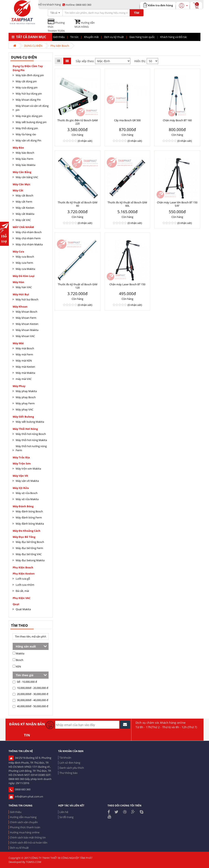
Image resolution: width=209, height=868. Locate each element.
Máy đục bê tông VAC (29, 554)
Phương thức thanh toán (25, 827)
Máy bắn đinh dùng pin (30, 75)
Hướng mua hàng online (25, 832)
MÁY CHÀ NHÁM (23, 227)
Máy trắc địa (21, 457)
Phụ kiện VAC (22, 598)
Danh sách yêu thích (72, 768)
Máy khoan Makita (27, 330)
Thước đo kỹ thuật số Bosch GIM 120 (78, 286)
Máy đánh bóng (23, 506)
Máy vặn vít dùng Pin (28, 140)
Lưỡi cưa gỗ (23, 579)
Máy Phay (19, 386)
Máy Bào (18, 148)
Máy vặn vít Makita (27, 481)
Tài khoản (65, 758)
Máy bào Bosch (25, 153)
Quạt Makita (23, 609)
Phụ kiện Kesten (24, 574)
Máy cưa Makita (25, 269)
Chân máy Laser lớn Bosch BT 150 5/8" (177, 204)
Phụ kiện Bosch (60, 46)
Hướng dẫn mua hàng (23, 817)
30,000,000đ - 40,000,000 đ (30, 700)
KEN (17, 666)
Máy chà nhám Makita (29, 244)
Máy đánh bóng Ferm (29, 517)
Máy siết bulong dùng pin (31, 122)
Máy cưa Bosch (25, 257)
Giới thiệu (16, 812)
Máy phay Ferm (25, 403)
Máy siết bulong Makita (30, 422)
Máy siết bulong (23, 417)
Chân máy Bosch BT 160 (177, 120)
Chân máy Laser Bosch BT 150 (127, 284)
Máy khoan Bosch (27, 312)
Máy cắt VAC (23, 220)
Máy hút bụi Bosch (27, 299)
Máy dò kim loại (24, 276)
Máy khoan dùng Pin (28, 100)
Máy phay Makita (26, 391)
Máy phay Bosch (26, 397)
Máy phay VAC (24, 409)
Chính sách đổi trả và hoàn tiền (29, 843)
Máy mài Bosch (25, 348)
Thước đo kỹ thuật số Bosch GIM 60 (78, 204)
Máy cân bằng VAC (27, 177)
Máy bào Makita (26, 165)
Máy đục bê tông (24, 537)
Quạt (16, 604)
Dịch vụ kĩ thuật (19, 848)
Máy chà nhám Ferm (28, 238)
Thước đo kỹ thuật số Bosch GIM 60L (127, 204)
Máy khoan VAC (25, 336)
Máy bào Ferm (24, 159)
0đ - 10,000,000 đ (25, 682)
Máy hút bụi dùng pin (29, 94)
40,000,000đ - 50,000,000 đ (30, 706)
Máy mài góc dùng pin (29, 116)
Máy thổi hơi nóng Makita (31, 440)
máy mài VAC (24, 379)
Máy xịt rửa (21, 488)
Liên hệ (64, 812)
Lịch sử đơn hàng (70, 763)
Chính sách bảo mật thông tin (28, 837)
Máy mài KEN (24, 361)
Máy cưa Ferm (24, 263)
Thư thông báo (68, 773)
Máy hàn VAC (24, 287)
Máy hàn (18, 282)
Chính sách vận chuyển (24, 822)
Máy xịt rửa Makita (27, 499)
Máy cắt (18, 190)
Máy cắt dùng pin (26, 81)
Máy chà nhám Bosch (29, 232)
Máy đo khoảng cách (27, 531)
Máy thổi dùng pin (27, 128)
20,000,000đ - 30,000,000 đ (30, 694)
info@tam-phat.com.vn (26, 796)
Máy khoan (20, 307)
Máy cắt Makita (25, 214)
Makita (18, 653)
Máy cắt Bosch (24, 195)
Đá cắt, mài (22, 591)
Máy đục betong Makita (30, 560)
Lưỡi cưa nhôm (25, 585)
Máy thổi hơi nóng (25, 429)
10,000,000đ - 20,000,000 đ (30, 688)
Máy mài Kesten (25, 367)
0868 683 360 (77, 5)
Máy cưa (18, 251)
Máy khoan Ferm (26, 318)
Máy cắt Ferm (24, 202)
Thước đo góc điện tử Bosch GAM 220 (78, 122)
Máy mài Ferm (24, 354)
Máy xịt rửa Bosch (27, 493)
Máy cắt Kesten (25, 208)
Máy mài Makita (25, 373)
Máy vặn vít (20, 476)
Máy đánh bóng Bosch (29, 511)
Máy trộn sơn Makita (28, 469)
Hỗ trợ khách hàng (49, 4)
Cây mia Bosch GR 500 (127, 120)
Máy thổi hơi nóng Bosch (31, 434)
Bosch (18, 660)
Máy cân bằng (22, 172)
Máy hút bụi (21, 294)
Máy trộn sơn (22, 463)
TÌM (137, 13)
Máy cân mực (22, 184)
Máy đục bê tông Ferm (29, 548)
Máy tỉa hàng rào (26, 134)
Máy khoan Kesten (27, 324)
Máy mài (18, 343)
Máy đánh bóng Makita (30, 524)
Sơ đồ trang (66, 817)
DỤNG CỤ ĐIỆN (33, 46)
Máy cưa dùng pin (27, 87)
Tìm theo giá (24, 675)
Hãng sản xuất (26, 646)
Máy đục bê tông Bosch (30, 542)
